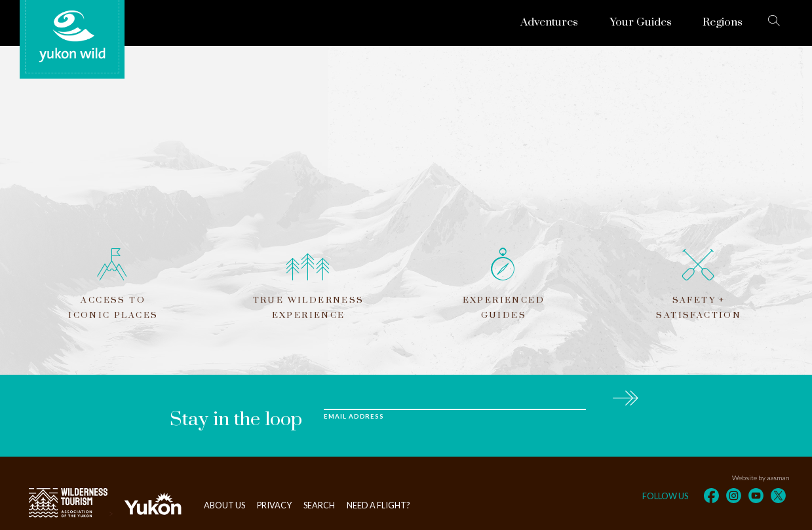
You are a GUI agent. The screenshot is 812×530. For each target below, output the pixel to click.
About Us (224, 505)
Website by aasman (761, 478)
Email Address (354, 416)
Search (319, 505)
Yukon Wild (72, 37)
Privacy (274, 505)
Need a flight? (378, 505)
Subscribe (625, 396)
